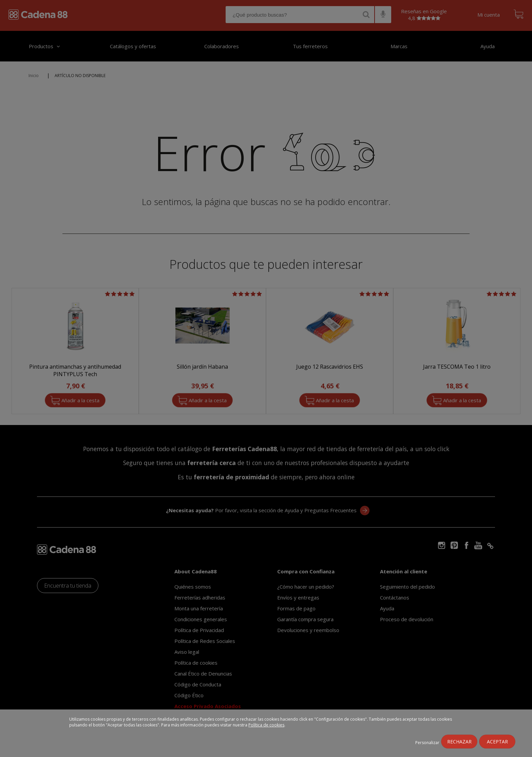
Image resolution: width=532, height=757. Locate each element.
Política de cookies (266, 725)
